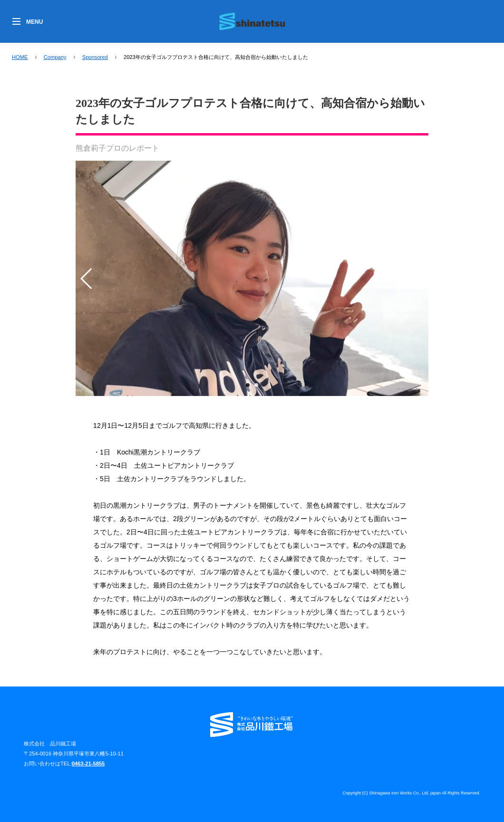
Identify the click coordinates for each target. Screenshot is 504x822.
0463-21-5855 (88, 764)
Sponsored (95, 57)
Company (55, 57)
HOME (20, 57)
